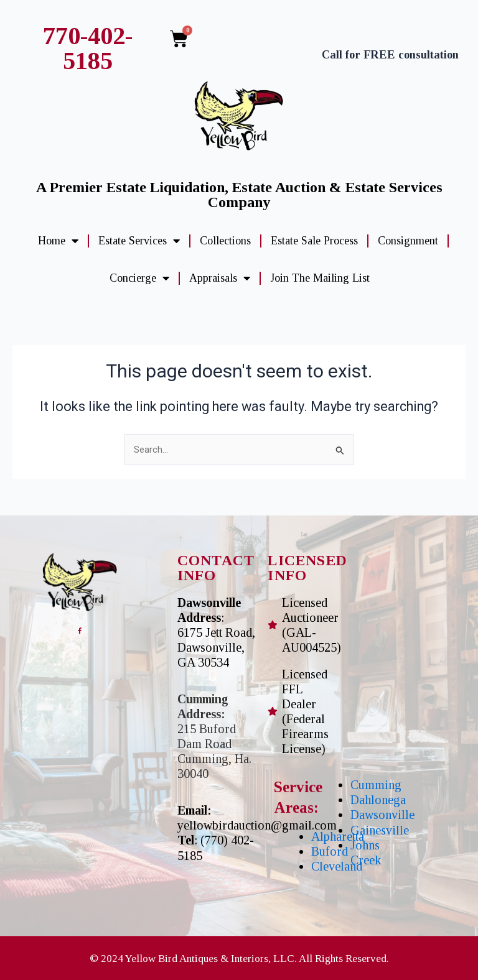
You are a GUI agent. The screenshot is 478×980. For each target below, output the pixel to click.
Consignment (408, 241)
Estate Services (139, 241)
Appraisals (220, 278)
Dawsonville (382, 815)
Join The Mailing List (320, 278)
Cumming (376, 785)
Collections (225, 241)
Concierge (139, 278)
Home (58, 241)
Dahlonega (378, 800)
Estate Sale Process (314, 241)
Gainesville (380, 830)
